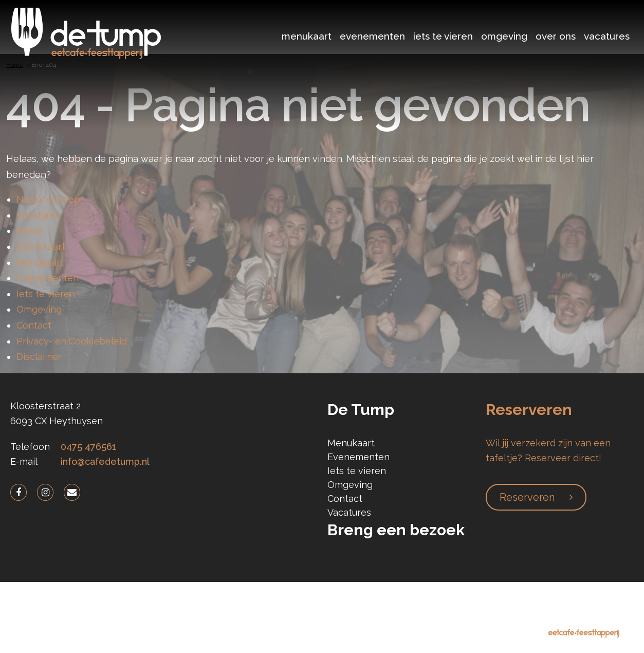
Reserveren (527, 497)
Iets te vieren (443, 36)
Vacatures (607, 36)
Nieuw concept (50, 199)
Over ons (556, 36)
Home (30, 231)
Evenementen (372, 36)
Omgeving (504, 36)
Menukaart (307, 36)
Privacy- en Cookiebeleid (72, 341)
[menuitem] (307, 35)
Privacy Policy (213, 618)
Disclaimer (39, 357)
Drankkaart (41, 247)
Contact (34, 325)
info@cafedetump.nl (105, 461)
